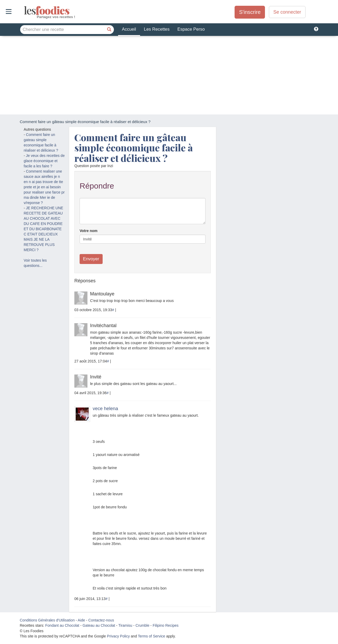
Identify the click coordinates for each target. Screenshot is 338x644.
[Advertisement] (169, 75)
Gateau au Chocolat (99, 625)
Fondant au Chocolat (62, 625)
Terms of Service (152, 636)
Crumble (143, 625)
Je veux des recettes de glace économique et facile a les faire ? (44, 161)
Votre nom (88, 231)
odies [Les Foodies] (24, 10)
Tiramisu (125, 625)
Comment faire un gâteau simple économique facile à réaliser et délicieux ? (134, 148)
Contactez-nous (101, 620)
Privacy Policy (118, 636)
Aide (81, 620)
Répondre (97, 186)
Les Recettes (157, 29)
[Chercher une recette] (109, 30)
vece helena (105, 409)
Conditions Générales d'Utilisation (47, 620)
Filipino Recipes (166, 625)
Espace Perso (191, 29)
